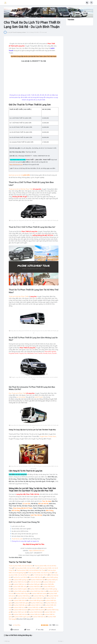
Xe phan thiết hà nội (19, 607)
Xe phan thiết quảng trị (20, 591)
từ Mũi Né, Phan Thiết (26, 189)
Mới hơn (7, 641)
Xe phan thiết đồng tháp (36, 600)
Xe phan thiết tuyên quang (22, 617)
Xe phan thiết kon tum (20, 584)
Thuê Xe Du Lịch (17, 539)
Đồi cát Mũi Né (43, 503)
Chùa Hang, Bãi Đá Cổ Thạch (23, 508)
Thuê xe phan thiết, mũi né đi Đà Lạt (26, 568)
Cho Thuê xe (13, 393)
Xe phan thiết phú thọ (36, 614)
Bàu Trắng (50, 510)
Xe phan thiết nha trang (20, 582)
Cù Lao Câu (26, 503)
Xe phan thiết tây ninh (40, 596)
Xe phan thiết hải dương (21, 610)
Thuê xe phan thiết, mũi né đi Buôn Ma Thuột (31, 570)
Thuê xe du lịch (14, 189)
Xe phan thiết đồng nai (24, 596)
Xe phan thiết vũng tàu (22, 593)
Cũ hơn (60, 641)
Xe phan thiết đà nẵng (36, 577)
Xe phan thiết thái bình (36, 612)
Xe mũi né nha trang (35, 582)
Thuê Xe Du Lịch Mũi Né (20, 577)
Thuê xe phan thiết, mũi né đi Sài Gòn (21, 566)
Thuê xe (12, 296)
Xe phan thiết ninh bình (20, 614)
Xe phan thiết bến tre (37, 598)
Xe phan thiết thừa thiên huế (38, 591)
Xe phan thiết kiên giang (21, 603)
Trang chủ (6, 18)
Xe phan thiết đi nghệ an (20, 589)
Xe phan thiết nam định (20, 612)
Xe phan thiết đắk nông (19, 586)
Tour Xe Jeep (47, 501)
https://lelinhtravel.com (16, 165)
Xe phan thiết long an (37, 603)
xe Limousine (21, 397)
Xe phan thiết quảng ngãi (21, 580)
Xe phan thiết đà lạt (35, 586)
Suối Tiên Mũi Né (36, 515)
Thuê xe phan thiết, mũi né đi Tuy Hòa (40, 573)
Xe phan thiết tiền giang (21, 605)
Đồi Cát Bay (16, 510)
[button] (87, 3)
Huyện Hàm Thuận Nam (48, 436)
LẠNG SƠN (26, 175)
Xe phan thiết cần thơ (20, 600)
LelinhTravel (39, 397)
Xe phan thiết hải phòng (37, 610)
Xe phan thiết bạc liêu (23, 598)
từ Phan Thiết (22, 393)
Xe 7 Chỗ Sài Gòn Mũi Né (40, 575)
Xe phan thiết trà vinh (37, 605)
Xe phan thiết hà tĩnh (36, 589)
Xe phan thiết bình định (38, 580)
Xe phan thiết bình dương (39, 593)
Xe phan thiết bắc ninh (34, 607)
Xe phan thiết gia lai (35, 584)
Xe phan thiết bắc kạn (39, 617)
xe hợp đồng (13, 18)
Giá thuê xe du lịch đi (16, 175)
